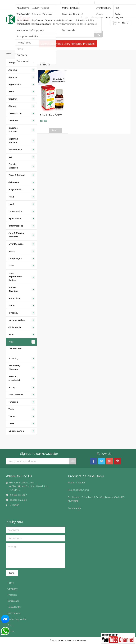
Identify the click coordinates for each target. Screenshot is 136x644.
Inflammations (16, 226)
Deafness (13, 121)
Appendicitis (15, 84)
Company (22, 3)
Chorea (12, 106)
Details (55, 130)
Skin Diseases (16, 395)
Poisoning (13, 358)
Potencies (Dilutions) (78, 490)
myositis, (13, 313)
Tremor (12, 416)
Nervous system (17, 320)
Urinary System (16, 431)
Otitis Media (15, 327)
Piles (11, 342)
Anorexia (13, 77)
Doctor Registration (17, 619)
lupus (12, 251)
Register (97, 17)
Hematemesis (15, 348)
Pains (11, 335)
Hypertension (15, 211)
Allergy (12, 63)
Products (37, 3)
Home (10, 3)
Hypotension (15, 219)
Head (11, 197)
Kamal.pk (62, 640)
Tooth (11, 409)
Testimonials (14, 613)
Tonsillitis (13, 402)
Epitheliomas (15, 150)
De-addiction (15, 113)
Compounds (74, 508)
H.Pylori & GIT (16, 190)
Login (85, 17)
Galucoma (14, 182)
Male (11, 266)
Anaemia (13, 70)
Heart (11, 204)
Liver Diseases (16, 244)
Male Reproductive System (15, 277)
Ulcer (11, 424)
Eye (10, 157)
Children (13, 99)
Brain (11, 92)
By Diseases (52, 3)
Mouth (12, 306)
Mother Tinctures (77, 483)
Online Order (69, 3)
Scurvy (12, 387)
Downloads (87, 3)
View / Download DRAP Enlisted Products (68, 44)
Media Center (104, 3)
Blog (118, 3)
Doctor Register (115, 17)
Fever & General (17, 175)
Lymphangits (15, 258)
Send (12, 573)
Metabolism (14, 298)
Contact (11, 6)
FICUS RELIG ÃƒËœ (51, 115)
